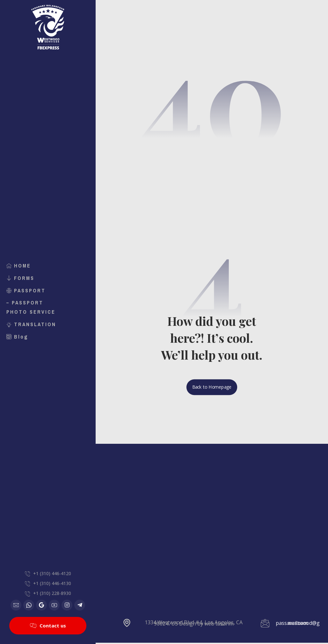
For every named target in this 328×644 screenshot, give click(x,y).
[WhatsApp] (29, 605)
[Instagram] (67, 605)
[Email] (16, 605)
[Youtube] (54, 605)
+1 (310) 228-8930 (52, 593)
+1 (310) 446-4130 (52, 582)
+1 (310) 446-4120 (52, 572)
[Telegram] (80, 605)
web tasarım (219, 624)
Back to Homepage (212, 388)
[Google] (41, 605)
